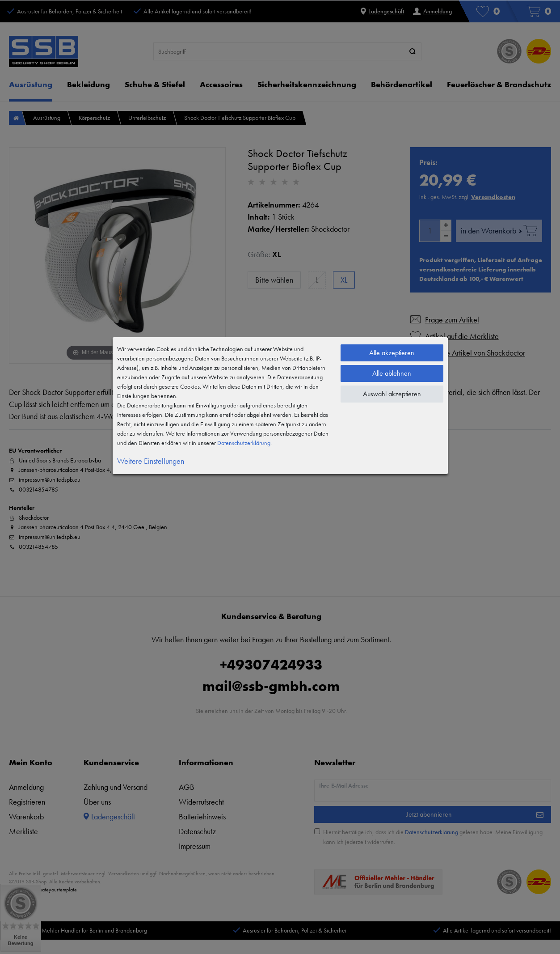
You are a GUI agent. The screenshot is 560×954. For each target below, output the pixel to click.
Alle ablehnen (392, 373)
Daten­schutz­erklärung (244, 443)
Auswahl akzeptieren (392, 394)
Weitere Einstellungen (151, 461)
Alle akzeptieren (392, 353)
